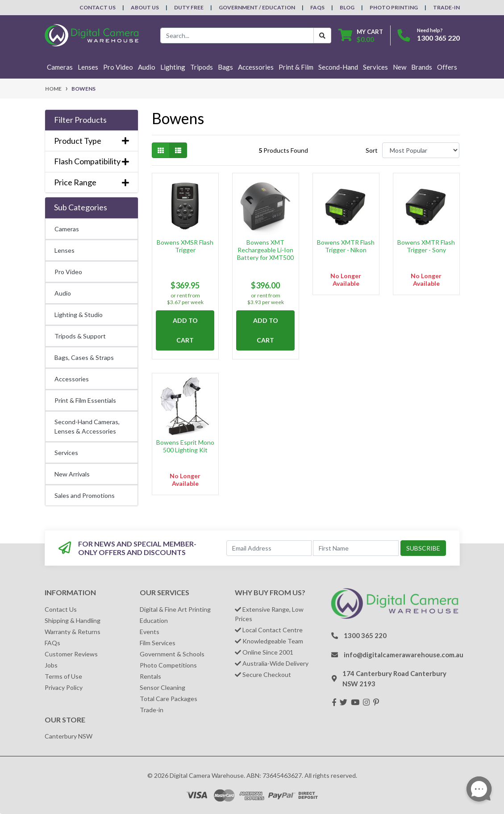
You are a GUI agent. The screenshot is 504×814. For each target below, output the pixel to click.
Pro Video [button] (118, 67)
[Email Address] (269, 548)
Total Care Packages (169, 699)
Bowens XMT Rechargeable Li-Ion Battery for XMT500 (265, 250)
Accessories (72, 379)
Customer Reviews (71, 654)
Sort (372, 150)
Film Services (158, 643)
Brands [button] (422, 67)
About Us (145, 7)
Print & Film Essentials (85, 400)
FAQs (317, 7)
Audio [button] (147, 67)
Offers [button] (447, 67)
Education (154, 620)
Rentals (150, 676)
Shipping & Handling (73, 620)
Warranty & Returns (73, 632)
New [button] (400, 67)
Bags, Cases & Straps (84, 357)
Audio (63, 293)
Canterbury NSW (69, 736)
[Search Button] (322, 35)
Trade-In (446, 7)
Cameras (67, 229)
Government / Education (257, 7)
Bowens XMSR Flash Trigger (185, 246)
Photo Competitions (168, 665)
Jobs (51, 665)
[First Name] (356, 548)
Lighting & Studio (79, 315)
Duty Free (189, 7)
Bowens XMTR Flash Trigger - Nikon (346, 246)
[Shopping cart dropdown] (361, 35)
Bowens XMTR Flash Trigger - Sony (426, 246)
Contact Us (98, 7)
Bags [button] (225, 67)
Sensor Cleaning (162, 687)
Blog (347, 7)
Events (150, 632)
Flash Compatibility (92, 161)
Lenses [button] (88, 67)
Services (66, 453)
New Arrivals (72, 474)
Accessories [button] (256, 67)
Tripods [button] (202, 67)
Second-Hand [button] (338, 67)
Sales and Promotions (85, 495)
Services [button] (375, 67)
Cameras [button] (60, 67)
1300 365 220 (438, 38)
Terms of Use (63, 676)
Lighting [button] (173, 67)
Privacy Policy (64, 687)
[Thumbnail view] (161, 150)
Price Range (92, 182)
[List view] (178, 150)
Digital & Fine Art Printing (175, 609)
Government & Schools (172, 654)
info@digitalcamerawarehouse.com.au (404, 655)
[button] (92, 120)
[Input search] (237, 35)
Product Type (92, 141)
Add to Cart (185, 330)
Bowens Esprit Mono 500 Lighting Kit (185, 446)
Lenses (65, 250)
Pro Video (68, 272)
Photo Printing (394, 7)
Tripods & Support (80, 336)
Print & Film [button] (296, 67)
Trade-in (152, 710)
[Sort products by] (421, 150)
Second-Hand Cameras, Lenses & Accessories (87, 426)
